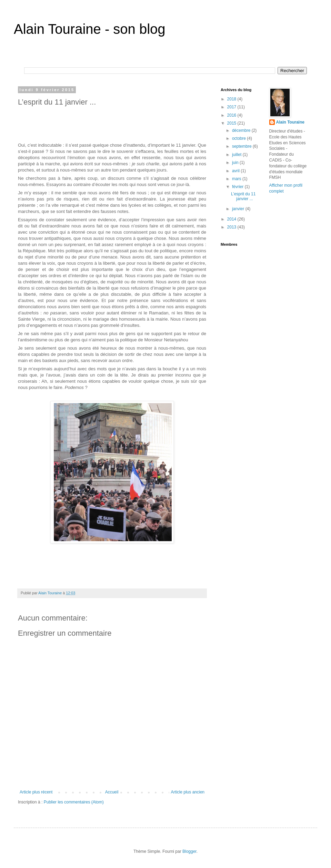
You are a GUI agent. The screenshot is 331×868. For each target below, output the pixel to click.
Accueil (112, 792)
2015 (232, 123)
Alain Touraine (290, 122)
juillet (237, 155)
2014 (232, 219)
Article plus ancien (188, 792)
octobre (239, 138)
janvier (239, 209)
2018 (232, 99)
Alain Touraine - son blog (90, 29)
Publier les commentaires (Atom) (74, 802)
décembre (242, 130)
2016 (232, 115)
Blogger (189, 851)
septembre (242, 146)
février (238, 187)
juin (236, 163)
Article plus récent (36, 792)
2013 (232, 227)
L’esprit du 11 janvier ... (243, 196)
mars (237, 179)
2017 (232, 107)
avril (236, 171)
